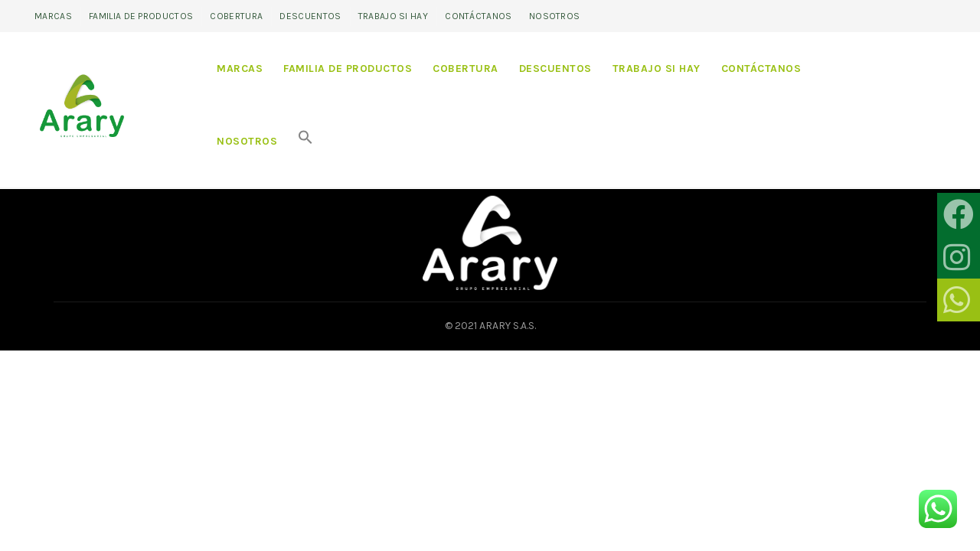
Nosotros (554, 16)
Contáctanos (478, 16)
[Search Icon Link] (305, 141)
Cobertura (236, 16)
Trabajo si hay (393, 16)
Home (82, 167)
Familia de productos (141, 16)
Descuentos (310, 16)
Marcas (53, 16)
